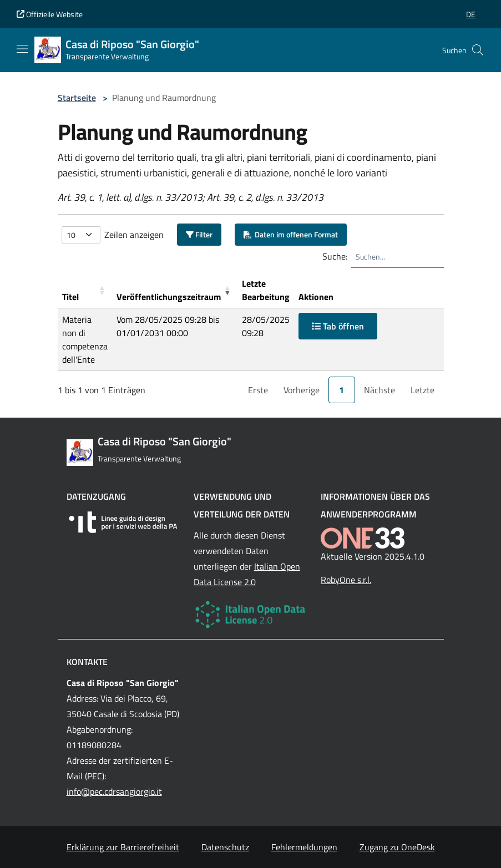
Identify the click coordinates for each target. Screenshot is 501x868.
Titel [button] (70, 297)
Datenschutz (225, 847)
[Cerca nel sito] (478, 50)
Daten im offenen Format (291, 234)
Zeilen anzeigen (134, 235)
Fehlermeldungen (304, 847)
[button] (471, 14)
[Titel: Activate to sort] (85, 290)
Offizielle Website (50, 14)
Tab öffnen (338, 326)
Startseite (77, 98)
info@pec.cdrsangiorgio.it (114, 791)
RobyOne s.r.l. (346, 580)
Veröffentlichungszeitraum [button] (169, 297)
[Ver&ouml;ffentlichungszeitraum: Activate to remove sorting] (175, 290)
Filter (199, 234)
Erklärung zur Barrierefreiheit (123, 847)
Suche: (335, 256)
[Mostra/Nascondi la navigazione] (22, 49)
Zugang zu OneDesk (397, 847)
